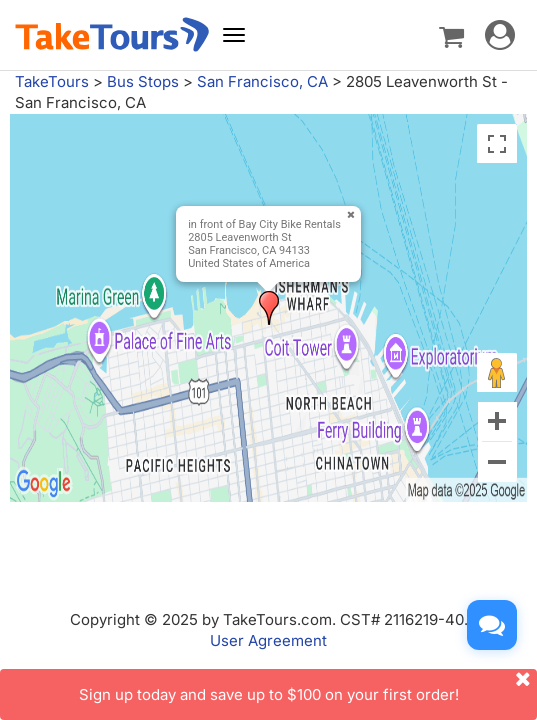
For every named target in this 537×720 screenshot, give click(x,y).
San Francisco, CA (262, 81)
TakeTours (52, 81)
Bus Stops (143, 81)
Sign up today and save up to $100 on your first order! (308, 686)
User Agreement (268, 640)
